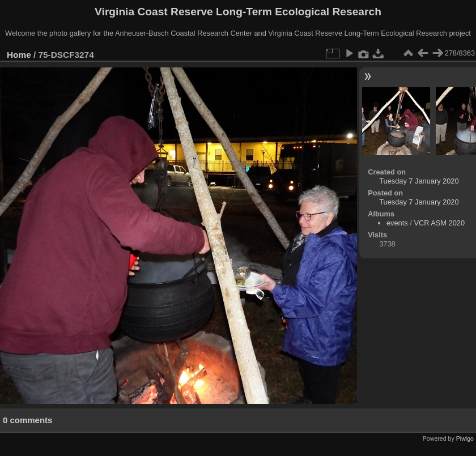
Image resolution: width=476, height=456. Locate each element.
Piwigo (465, 438)
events (397, 223)
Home (19, 55)
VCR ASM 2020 (439, 223)
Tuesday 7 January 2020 (419, 181)
